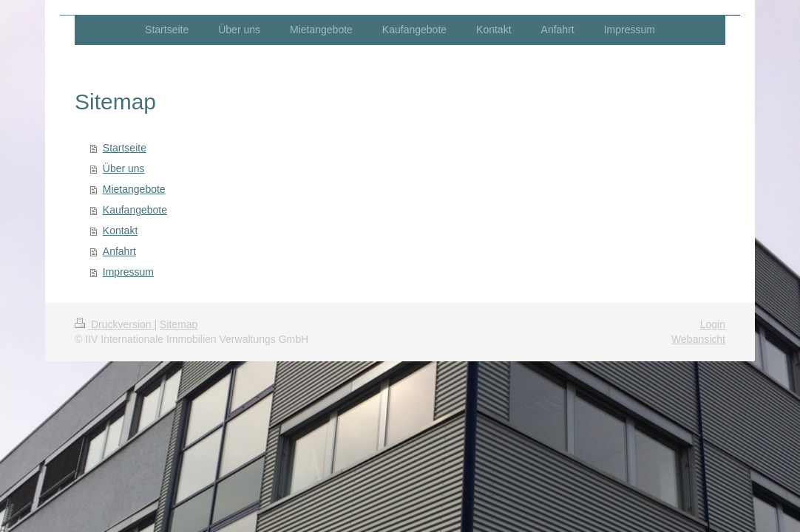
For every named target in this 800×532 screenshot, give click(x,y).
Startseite (125, 148)
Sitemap (179, 324)
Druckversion (114, 324)
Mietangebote (134, 189)
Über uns (124, 168)
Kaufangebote (135, 210)
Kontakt (120, 231)
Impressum (128, 272)
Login (713, 324)
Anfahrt (119, 251)
